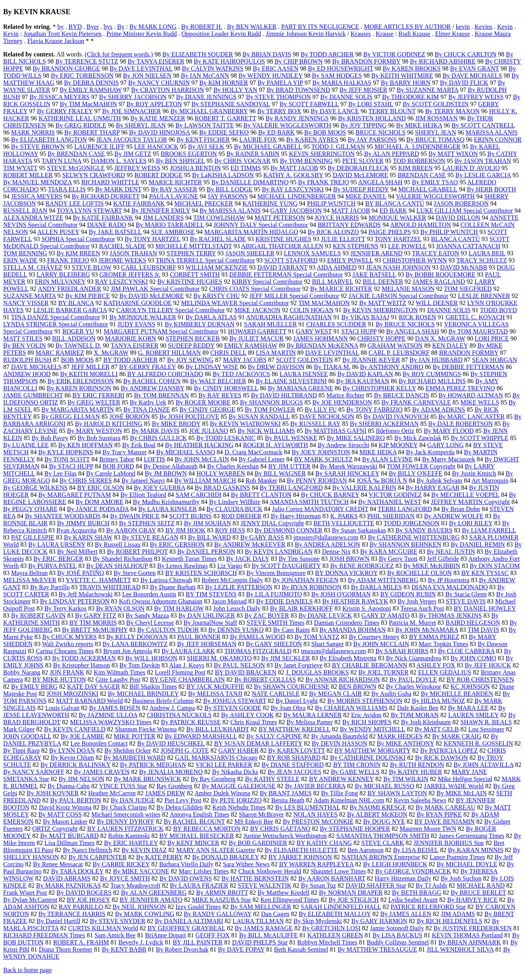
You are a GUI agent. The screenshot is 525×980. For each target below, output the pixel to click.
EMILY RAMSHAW (250, 346)
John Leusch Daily (237, 608)
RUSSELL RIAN (25, 211)
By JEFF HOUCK (488, 665)
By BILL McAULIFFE (268, 935)
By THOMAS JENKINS (451, 616)
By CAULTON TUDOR (168, 630)
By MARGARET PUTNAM (75, 495)
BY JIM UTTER (289, 466)
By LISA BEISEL (416, 850)
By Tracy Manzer (125, 452)
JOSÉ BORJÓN (130, 417)
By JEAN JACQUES (294, 772)
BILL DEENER (383, 282)
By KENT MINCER (193, 843)
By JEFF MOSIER (363, 90)
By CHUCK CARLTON (465, 54)
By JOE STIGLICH (354, 900)
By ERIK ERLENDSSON (81, 381)
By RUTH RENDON (417, 765)
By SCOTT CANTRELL (483, 125)
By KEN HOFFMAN (86, 445)
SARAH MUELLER (271, 324)
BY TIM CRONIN (357, 765)
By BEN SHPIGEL (181, 161)
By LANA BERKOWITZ (135, 644)
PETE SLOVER (363, 161)
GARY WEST (314, 331)
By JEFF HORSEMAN (207, 644)
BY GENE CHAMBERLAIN (188, 679)
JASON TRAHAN (134, 253)
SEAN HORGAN (495, 360)
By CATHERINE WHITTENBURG (414, 537)
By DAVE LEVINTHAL (141, 68)
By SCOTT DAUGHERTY (286, 566)
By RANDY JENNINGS (297, 118)
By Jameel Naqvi (143, 481)
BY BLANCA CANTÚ (395, 203)
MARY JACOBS (245, 360)
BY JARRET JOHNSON (300, 857)
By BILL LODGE (230, 189)
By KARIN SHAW (88, 537)
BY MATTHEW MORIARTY (372, 750)
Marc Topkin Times (444, 644)
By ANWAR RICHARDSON (342, 679)
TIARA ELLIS (67, 189)
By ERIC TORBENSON (82, 76)
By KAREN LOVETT (297, 750)
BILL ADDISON (74, 338)
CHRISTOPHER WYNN (415, 260)
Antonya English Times (199, 814)
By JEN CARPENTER (98, 857)
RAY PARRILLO (81, 907)
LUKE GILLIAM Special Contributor (465, 211)
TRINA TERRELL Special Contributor (205, 260)
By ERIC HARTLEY (131, 843)
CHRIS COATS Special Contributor (255, 289)
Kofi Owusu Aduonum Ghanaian (161, 601)
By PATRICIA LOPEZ (449, 750)
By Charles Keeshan (233, 466)
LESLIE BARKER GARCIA (70, 310)
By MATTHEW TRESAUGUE (377, 949)
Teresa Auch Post (422, 608)
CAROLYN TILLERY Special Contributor (171, 310)
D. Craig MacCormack (253, 452)
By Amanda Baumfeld (340, 736)
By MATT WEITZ (383, 303)
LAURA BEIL (487, 253)
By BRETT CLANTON (261, 495)
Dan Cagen (275, 914)
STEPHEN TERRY (191, 253)
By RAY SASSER (174, 189)
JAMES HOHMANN (320, 338)
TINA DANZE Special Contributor (56, 317)
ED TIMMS (246, 168)
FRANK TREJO (68, 260)
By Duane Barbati (173, 587)
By (121, 27)
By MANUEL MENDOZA (38, 182)
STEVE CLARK (383, 843)
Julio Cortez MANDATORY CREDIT (320, 509)
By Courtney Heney (374, 637)
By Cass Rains (291, 630)
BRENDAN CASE (422, 175)
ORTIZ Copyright (55, 829)
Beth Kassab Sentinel (301, 949)
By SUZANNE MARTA (427, 90)
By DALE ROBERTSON (461, 424)
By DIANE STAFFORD (293, 765)
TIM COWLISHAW (219, 218)
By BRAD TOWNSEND (298, 90)
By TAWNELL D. (78, 346)
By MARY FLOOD (449, 431)
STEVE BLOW (92, 267)
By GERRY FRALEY (65, 111)
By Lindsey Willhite (235, 502)
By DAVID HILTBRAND (284, 395)
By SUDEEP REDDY (361, 189)
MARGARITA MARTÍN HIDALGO (251, 232)
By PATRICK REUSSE (191, 722)
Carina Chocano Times (65, 651)
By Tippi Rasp (21, 750)
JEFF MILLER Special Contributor (294, 296)
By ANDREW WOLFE (454, 516)
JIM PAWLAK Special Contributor (155, 289)
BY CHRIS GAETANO (280, 829)
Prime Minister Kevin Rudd (141, 34)
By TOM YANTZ (317, 637)
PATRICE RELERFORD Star (428, 907)
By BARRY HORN (406, 83)
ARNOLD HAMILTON (420, 225)
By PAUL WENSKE (291, 438)
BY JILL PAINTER (198, 942)
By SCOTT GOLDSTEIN (436, 104)
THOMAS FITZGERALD (258, 651)
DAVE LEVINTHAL (332, 353)
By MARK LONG (153, 27)
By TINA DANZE (147, 409)
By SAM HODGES (337, 76)
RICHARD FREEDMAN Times (44, 935)
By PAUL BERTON (76, 800)
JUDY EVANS (137, 324)
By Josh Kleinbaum (426, 722)
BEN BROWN (358, 687)
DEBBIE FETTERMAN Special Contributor (286, 275)
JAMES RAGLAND (439, 282)
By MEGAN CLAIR (336, 694)
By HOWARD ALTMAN (471, 395)
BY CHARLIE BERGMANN (370, 665)
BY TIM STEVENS (211, 594)
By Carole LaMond (111, 473)
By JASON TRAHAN (483, 161)
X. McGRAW (111, 353)
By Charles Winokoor (414, 687)
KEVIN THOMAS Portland (467, 935)
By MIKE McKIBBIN (432, 566)
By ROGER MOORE (203, 402)
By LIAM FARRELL (489, 530)
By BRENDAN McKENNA (322, 346)
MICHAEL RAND (481, 885)
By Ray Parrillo (50, 587)
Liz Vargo (230, 566)
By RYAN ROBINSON (311, 587)
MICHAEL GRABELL (428, 189)
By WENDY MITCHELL (373, 729)
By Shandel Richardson (123, 559)
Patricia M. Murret (412, 623)
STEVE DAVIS (466, 601)
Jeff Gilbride (443, 559)
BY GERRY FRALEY (148, 367)
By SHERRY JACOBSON (133, 97)
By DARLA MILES (376, 587)
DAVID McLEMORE (360, 175)
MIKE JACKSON (257, 310)
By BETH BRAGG (416, 893)
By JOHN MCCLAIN (381, 644)
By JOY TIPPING (363, 125)
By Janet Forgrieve (298, 665)
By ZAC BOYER (267, 616)
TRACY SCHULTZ (482, 260)
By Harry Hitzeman (296, 516)
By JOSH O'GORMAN (341, 594)
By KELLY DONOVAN (137, 637)
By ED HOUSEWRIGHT (341, 68)
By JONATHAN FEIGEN (306, 580)
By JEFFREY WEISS (476, 97)
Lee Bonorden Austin (149, 594)
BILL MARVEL (333, 282)
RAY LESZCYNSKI (122, 282)
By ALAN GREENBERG (154, 893)
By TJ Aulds (431, 885)
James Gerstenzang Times (472, 836)
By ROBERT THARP (92, 132)
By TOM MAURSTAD (478, 331)
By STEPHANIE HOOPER (355, 829)
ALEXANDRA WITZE (33, 218)
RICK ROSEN (417, 317)
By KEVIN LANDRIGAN (279, 552)
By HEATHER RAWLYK (355, 601)
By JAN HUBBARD (436, 360)
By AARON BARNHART (332, 878)
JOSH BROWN (349, 559)
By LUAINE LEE (26, 445)
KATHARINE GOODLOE (138, 303)
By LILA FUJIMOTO (274, 594)
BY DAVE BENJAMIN (445, 822)
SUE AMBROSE (173, 232)
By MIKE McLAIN (462, 793)
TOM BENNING (25, 253)
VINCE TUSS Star (123, 786)
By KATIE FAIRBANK (103, 218)
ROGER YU (78, 331)
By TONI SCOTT (67, 459)
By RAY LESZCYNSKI (293, 189)
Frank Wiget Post (25, 893)
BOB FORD (119, 466)
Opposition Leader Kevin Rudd (221, 34)
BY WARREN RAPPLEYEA (316, 864)
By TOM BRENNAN (161, 395)
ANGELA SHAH (380, 182)
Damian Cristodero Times (347, 623)
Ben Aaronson (366, 850)
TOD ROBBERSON (419, 161)
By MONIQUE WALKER (143, 317)
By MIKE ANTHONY (406, 743)
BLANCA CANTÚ (455, 239)
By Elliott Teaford (143, 495)
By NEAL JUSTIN (451, 552)
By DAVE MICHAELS (472, 76)
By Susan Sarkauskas (359, 530)
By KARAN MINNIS (476, 850)
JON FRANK (67, 672)
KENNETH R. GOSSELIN (478, 743)
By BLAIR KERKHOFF (302, 608)
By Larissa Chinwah (167, 580)
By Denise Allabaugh (170, 466)
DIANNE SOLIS (449, 310)
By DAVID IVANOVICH (396, 417)
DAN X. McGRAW (440, 338)
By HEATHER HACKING (199, 445)
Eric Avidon (366, 715)
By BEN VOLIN (24, 346)
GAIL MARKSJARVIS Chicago (216, 758)
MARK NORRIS (33, 132)
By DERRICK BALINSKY (76, 765)
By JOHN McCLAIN (202, 459)
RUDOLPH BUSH (27, 360)
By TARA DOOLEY (77, 871)
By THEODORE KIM (410, 97)
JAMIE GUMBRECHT (33, 395)
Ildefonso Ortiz (395, 431)
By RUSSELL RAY (315, 424)
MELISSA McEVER (30, 580)
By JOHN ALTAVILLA (484, 765)
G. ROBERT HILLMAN (169, 353)
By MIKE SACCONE (141, 871)
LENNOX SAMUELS (312, 253)
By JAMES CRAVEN (102, 772)
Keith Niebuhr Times (239, 807)
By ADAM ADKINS (438, 409)
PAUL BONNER (199, 637)
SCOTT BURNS (190, 516)
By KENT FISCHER (203, 140)
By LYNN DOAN (72, 750)
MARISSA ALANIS (491, 132)
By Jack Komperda (430, 452)
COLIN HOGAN (312, 310)
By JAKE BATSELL (115, 232)
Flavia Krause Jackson (56, 41)
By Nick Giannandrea (414, 658)
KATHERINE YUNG (270, 203)
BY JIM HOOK (186, 530)
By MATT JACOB (294, 168)
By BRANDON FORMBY (366, 61)
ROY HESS (230, 530)
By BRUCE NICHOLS (405, 324)
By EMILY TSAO (435, 182)
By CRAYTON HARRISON (167, 90)
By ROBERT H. (202, 27)
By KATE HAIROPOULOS (229, 61)
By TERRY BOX (279, 111)
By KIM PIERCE (87, 296)
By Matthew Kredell (284, 893)
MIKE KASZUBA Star (221, 900)
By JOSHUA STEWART (235, 701)
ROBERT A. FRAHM (81, 942)
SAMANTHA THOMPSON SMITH (383, 836)
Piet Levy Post (183, 800)
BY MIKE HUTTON (59, 679)
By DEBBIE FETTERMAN (469, 367)
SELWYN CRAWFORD (93, 175)
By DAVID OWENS (185, 878)
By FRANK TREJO (324, 182)
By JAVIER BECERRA (315, 786)
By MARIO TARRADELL (170, 225)
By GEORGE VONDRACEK (413, 871)
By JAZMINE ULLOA (108, 715)
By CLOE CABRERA (466, 651)
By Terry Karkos (65, 608)
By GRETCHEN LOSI (331, 928)
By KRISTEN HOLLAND (372, 118)
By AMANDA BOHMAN (353, 630)
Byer (93, 27)
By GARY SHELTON (274, 644)
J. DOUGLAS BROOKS (318, 672)
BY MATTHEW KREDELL (295, 729)
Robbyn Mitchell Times (327, 942)
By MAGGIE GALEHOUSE (239, 786)
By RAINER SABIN (253, 154)
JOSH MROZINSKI (72, 694)
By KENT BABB (124, 949)
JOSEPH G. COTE (184, 750)
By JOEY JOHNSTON (321, 452)
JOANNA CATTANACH (468, 246)
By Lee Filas (60, 473)
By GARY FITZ (96, 616)
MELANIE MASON (408, 289)
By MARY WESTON (95, 431)
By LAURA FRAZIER (199, 885)
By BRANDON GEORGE (67, 68)
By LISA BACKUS (397, 935)
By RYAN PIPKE (439, 814)
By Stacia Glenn (466, 594)
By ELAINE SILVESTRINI (291, 381)
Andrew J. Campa (172, 708)
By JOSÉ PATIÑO (81, 573)
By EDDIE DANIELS (285, 601)
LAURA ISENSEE (304, 374)
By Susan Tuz (319, 885)
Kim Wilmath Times (119, 672)
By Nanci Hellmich (87, 850)
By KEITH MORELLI (89, 374)
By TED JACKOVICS (241, 374)
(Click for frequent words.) (119, 54)
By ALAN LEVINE (388, 459)
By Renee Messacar (58, 864)
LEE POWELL (407, 246)
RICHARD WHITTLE (110, 182)
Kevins (483, 27)
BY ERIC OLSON (101, 488)
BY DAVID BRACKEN (246, 672)
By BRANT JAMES (285, 793)
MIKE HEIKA (378, 452)
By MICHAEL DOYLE (467, 864)
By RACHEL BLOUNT (195, 822)
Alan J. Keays (187, 665)
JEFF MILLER (90, 367)
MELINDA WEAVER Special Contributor (235, 303)
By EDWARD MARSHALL (201, 736)
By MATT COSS (60, 814)
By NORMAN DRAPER (351, 893)
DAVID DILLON (458, 218)
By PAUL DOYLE (413, 679)
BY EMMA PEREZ (434, 637)
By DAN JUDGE (133, 800)
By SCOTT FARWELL (309, 104)
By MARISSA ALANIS (230, 211)
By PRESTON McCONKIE (318, 822)
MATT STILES (23, 338)
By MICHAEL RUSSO (385, 786)
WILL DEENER (437, 303)
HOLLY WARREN (221, 473)
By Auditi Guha (391, 694)
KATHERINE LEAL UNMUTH (80, 118)
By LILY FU (321, 409)
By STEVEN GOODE (233, 708)
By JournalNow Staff (210, 623)
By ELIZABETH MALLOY (335, 914)
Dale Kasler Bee (418, 708)
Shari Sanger (327, 644)
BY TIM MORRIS (93, 623)
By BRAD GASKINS (222, 488)
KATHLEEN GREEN (335, 935)
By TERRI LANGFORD (291, 488)
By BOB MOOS (325, 132)
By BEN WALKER (252, 27)
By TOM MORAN (415, 715)
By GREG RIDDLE (81, 125)
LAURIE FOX (258, 140)
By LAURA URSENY (57, 544)
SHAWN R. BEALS (486, 722)
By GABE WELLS (355, 772)
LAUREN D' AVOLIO (471, 168)
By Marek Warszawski (349, 466)
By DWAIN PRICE (135, 516)
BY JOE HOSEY (88, 900)
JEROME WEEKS (122, 260)
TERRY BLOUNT (392, 111)
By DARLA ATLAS (211, 317)
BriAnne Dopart (166, 935)
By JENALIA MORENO (171, 772)
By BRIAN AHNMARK (470, 942)
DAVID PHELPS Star (260, 942)
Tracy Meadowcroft (135, 885)
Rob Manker (262, 481)
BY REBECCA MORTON (207, 829)
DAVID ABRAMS (67, 878)
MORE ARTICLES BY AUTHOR (407, 27)
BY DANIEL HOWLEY (485, 608)
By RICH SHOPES (367, 722)
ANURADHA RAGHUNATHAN (289, 317)
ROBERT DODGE (158, 175)
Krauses (361, 34)
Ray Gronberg (174, 786)
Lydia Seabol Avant (413, 900)
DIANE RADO (106, 225)
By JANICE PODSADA (98, 509)
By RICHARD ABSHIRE (443, 61)
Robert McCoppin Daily (232, 580)
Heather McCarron (112, 793)
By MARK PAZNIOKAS (69, 885)
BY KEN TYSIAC (485, 573)
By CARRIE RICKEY (121, 864)
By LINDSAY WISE (212, 367)
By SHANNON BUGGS (272, 402)
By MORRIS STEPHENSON (365, 701)
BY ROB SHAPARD (294, 758)
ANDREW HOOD (27, 374)
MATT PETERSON (280, 218)
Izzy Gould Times (199, 907)
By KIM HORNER (224, 83)
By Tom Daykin (140, 665)
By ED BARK (277, 132)
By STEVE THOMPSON (278, 97)
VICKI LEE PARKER (224, 765)
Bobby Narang (22, 672)
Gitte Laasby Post (118, 679)
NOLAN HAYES (316, 814)
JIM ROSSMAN (436, 118)
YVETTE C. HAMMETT (98, 580)
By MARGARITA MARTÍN (78, 409)
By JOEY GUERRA (160, 488)
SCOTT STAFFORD (291, 260)
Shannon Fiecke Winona (146, 729)
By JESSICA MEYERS (60, 97)
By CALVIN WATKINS (213, 68)
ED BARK (393, 211)
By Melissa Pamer (310, 722)
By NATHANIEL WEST (390, 502)
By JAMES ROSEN (115, 708)
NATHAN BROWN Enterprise (381, 857)
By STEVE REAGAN (150, 537)
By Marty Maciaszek (449, 459)
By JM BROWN (166, 473)
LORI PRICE (492, 338)
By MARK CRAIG (457, 736)
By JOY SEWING (190, 360)
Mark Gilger (19, 729)
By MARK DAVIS (156, 431)
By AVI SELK (206, 147)
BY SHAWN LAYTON (397, 793)
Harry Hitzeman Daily (403, 878)
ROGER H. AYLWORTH (276, 445)
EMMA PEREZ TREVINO (460, 388)
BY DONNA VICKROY (347, 573)
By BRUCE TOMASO (436, 140)
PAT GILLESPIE (33, 537)
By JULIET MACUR (256, 338)
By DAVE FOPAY (241, 949)
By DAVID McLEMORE (151, 296)
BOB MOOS (77, 360)
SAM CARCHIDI (199, 495)
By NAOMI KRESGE (378, 807)
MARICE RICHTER (175, 182)
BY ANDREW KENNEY (341, 779)
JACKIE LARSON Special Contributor (398, 296)
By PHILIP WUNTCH (449, 232)
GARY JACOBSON (296, 211)
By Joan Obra (288, 708)
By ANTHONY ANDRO (391, 367)
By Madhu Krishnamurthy (166, 502)
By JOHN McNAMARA (427, 630)
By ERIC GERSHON (177, 544)
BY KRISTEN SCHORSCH (201, 573)
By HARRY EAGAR (433, 488)
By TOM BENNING (307, 161)
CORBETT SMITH (195, 275)
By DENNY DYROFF (125, 822)
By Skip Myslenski (318, 921)
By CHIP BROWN (299, 61)
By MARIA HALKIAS (342, 83)
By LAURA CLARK (188, 651)
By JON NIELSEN (147, 76)
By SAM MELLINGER (261, 907)
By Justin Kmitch (474, 473)
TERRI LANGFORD (405, 509)
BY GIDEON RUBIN (408, 594)
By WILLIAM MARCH (205, 481)
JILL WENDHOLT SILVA (460, 949)
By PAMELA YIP (280, 83)
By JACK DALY (247, 559)
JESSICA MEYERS (37, 196)
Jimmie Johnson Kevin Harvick (306, 34)
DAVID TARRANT (282, 267)
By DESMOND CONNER (289, 530)
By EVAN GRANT (474, 68)
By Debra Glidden (180, 807)
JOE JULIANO (208, 431)
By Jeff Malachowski (86, 594)
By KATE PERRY (160, 857)
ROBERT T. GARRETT (226, 118)
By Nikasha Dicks (235, 772)
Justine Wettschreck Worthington (285, 836)
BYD (75, 27)
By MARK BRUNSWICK (148, 779)
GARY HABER (239, 750)
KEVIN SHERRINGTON (322, 154)
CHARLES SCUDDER (336, 324)
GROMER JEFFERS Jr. (130, 275)
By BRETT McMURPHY (95, 630)
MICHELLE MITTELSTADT (194, 246)
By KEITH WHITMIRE (402, 76)
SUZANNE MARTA (29, 296)
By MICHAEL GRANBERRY (209, 111)
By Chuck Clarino (124, 807)
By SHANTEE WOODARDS (63, 516)
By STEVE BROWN (38, 147)
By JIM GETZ (133, 154)
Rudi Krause (414, 34)
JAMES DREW (166, 793)
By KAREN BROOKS (412, 68)
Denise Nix (336, 552)
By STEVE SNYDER (118, 921)
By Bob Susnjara (99, 438)
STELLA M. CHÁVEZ (33, 267)
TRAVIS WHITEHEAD (110, 587)
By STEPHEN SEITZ (147, 523)
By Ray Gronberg (213, 779)
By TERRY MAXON (452, 111)
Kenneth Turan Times (189, 559)
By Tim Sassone (299, 559)
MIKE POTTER (135, 736)
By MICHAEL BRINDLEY (143, 694)
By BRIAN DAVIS (267, 54)
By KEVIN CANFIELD (75, 729)
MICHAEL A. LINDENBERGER (418, 147)
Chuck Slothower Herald (270, 871)
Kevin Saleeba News (420, 800)
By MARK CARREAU (445, 807)
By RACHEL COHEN (152, 381)
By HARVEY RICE (472, 900)
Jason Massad (229, 601)
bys (108, 27)
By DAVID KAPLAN (365, 374)
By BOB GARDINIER (258, 843)
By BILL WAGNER (280, 473)
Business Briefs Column (163, 701)
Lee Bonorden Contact (99, 743)
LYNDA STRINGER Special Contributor (56, 324)
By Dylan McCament (30, 900)
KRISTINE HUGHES (283, 239)
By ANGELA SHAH (412, 331)
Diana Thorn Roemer (66, 949)
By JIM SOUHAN (208, 523)
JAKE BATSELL (374, 275)
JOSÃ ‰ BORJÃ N (382, 481)
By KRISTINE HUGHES (190, 282)
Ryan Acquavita (77, 530)
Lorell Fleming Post (180, 672)
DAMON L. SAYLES (119, 161)
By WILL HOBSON (151, 658)
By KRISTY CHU (217, 296)
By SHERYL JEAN (141, 125)
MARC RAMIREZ (60, 353)
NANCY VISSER (26, 303)
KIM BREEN (416, 168)
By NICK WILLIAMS (266, 431)
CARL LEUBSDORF (148, 267)
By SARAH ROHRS (402, 651)
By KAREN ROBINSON (79, 388)
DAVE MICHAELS (36, 367)
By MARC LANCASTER (471, 417)
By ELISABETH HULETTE (301, 850)
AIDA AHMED (337, 267)
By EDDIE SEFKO (224, 132)
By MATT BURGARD (70, 836)
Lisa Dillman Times (69, 843)
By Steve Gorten (135, 573)
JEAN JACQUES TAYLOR (132, 140)
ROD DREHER (241, 516)
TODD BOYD (498, 310)
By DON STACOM (495, 566)
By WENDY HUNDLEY (271, 76)
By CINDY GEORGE (207, 409)
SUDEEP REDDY (191, 346)
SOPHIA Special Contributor (78, 239)
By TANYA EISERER (156, 61)
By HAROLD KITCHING (109, 424)
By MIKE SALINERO (356, 438)
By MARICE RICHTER (341, 289)
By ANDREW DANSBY (153, 388)
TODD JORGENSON (412, 523)
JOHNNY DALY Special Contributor (261, 225)
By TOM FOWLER (270, 409)
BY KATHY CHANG (324, 843)
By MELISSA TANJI (215, 694)
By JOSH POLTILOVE (189, 417)
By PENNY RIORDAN (317, 481)
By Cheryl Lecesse (150, 623)
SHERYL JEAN (436, 132)
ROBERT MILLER (28, 175)
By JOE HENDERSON (342, 402)
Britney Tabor (117, 459)
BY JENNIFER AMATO (151, 900)
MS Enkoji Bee (254, 822)
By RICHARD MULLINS (432, 381)
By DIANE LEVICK (325, 616)
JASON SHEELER (250, 253)
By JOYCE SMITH (125, 878)
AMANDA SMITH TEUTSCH (309, 502)
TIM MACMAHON (324, 303)
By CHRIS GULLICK (158, 438)
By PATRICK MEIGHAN (153, 765)
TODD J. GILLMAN (338, 147)
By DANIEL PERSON (206, 552)
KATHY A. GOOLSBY (293, 175)
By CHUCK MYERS (70, 637)
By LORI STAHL (371, 104)
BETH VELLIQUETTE (344, 523)
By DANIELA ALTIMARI (189, 921)
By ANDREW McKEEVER (250, 544)
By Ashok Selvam (440, 481)
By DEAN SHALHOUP (117, 566)
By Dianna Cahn (69, 786)
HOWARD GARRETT (257, 331)
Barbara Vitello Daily (186, 864)
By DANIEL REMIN (478, 544)
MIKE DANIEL (366, 196)
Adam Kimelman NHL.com (349, 800)
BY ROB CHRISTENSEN (480, 679)
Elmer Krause (452, 34)
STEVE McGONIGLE (76, 168)
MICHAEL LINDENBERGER (296, 196)
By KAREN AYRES (312, 140)
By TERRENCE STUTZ (87, 61)
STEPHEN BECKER (193, 338)
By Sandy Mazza (147, 616)
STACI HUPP (359, 331)
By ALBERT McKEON (377, 814)
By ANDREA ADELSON (327, 544)
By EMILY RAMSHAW (91, 90)
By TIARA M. (332, 367)
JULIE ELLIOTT (343, 239)
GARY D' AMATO (386, 616)
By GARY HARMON (379, 921)
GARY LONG (445, 445)
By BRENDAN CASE (76, 154)
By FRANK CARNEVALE (416, 402)
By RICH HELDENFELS (450, 921)
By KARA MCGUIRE (389, 552)
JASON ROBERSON (461, 203)
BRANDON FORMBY (469, 353)
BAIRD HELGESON (473, 623)
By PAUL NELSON (239, 665)
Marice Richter (345, 395)
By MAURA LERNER (312, 715)
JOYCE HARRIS (337, 218)
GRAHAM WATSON (395, 346)
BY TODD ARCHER (130, 360)
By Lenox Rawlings (183, 566)
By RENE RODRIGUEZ (362, 566)
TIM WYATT (20, 168)
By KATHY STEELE (272, 779)
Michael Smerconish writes (126, 814)
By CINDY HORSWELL (226, 388)
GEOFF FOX (213, 935)
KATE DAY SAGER (94, 687)
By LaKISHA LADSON (223, 175)
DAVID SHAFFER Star (376, 885)
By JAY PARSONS (372, 140)
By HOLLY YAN (235, 90)
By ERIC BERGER (58, 559)
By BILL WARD (209, 537)
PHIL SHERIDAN (391, 516)
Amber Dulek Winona (222, 793)
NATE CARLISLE (276, 694)
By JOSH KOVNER (53, 793)
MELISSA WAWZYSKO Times (111, 722)
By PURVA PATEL (53, 566)
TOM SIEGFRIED (468, 289)
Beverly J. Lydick (141, 942)
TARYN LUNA (61, 161)
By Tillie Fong (340, 793)
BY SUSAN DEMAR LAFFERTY (258, 743)
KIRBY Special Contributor (267, 282)
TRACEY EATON (436, 253)
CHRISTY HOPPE (381, 338)
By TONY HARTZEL (153, 239)
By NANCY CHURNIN (159, 83)
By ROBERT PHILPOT (137, 552)
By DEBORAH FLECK (358, 168)
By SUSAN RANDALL (259, 417)
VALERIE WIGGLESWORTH (435, 196)
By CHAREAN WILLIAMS (351, 708)
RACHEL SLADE (123, 246)
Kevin (505, 27)
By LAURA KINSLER (167, 509)
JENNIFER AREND (376, 253)
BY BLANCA (76, 303)
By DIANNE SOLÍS (346, 97)
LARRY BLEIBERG (63, 275)
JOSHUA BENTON (195, 168)
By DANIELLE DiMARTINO (250, 182)
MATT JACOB (351, 211)
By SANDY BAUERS (424, 530)
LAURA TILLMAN (258, 921)
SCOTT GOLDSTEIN (305, 360)
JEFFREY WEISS (137, 168)
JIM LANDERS (164, 218)
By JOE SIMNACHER (132, 111)
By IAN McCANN (205, 76)
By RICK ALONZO (333, 232)
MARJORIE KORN (131, 338)
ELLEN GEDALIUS (445, 672)
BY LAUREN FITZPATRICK (126, 829)
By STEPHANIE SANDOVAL (231, 104)
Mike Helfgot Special (465, 779)
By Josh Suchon (461, 878)
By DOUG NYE (384, 822)
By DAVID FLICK (464, 83)
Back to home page (27, 970)
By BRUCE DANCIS (402, 395)
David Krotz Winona (65, 807)
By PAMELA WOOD (258, 637)
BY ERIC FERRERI (98, 395)
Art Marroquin (490, 481)
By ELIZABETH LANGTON (49, 140)
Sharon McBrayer (262, 814)
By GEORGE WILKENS (35, 488)
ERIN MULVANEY (60, 282)
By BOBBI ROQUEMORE (441, 275)
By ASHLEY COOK (248, 715)
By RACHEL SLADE (218, 239)
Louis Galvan (63, 708)
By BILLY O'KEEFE (416, 473)
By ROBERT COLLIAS (265, 679)
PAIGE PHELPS (390, 232)
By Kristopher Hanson (81, 665)
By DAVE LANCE (335, 111)
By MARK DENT (118, 189)
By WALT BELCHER (218, 381)
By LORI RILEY (471, 523)
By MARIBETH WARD (135, 758)
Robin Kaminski (129, 836)
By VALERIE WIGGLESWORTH (287, 125)
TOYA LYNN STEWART (89, 211)
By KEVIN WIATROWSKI (245, 424)
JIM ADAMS (458, 914)
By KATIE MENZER (158, 118)
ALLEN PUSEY (58, 232)
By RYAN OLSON (120, 608)
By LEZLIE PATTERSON (239, 587)
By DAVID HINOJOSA (160, 132)
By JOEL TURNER (383, 672)
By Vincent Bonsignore (276, 573)
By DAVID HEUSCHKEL (171, 743)
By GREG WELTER (94, 402)
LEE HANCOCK (156, 147)
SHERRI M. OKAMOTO (219, 658)
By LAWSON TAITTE (205, 125)
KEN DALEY (450, 346)
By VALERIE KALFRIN (364, 488)
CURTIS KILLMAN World (103, 928)
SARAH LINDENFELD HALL (341, 907)
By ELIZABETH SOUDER (198, 54)
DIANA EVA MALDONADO (449, 587)
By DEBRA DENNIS (91, 83)
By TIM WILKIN (406, 779)
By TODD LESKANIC (226, 438)
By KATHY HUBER (416, 772)
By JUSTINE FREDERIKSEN (472, 928)
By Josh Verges (417, 601)
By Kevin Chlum (72, 758)
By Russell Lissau (118, 544)
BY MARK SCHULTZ (323, 459)
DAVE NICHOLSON (327, 417)
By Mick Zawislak (418, 438)
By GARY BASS (262, 537)
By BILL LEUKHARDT (217, 729)
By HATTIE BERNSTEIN (255, 878)
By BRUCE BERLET (478, 893)
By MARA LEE (468, 708)
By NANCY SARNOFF (34, 772)
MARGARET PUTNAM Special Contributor (161, 331)
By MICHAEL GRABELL (268, 147)
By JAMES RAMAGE (264, 928)
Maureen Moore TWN (428, 829)
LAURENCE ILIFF (100, 147)
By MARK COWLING (145, 914)
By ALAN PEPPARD (392, 154)
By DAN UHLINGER (207, 616)
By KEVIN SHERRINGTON (380, 310)
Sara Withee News (246, 864)
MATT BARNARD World (89, 701)
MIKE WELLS (480, 402)
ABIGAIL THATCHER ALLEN (282, 246)
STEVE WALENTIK (265, 885)
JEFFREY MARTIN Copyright (470, 502)
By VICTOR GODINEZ (394, 54)
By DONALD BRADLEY (225, 857)
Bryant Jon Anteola (128, 651)
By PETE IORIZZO (236, 800)
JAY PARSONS (228, 196)
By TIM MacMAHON (89, 104)
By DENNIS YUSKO (236, 630)
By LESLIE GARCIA (483, 175)
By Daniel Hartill (58, 921)
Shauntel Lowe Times (338, 871)
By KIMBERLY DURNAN (199, 324)
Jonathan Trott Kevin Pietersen (63, 34)
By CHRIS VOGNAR (243, 161)
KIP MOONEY (398, 445)
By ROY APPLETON (154, 104)
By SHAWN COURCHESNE (292, 687)
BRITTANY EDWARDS (349, 225)
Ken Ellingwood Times (290, 900)
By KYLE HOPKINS (66, 452)
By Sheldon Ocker (128, 750)
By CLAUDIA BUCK (234, 509)
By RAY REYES (220, 395)
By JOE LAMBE (83, 736)
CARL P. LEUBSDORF (399, 353)
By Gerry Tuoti (398, 559)
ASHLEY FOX (436, 665)
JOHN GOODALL (27, 736)
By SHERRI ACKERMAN (384, 424)
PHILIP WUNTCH (331, 203)
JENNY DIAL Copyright (272, 523)
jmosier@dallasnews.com (326, 537)
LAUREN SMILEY (474, 715)
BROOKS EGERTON (189, 154)
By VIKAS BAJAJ (365, 317)
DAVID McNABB (464, 267)
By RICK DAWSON (442, 758)
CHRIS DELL (228, 353)
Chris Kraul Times (254, 722)
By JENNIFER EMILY (161, 211)
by (60, 27)
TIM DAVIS (483, 630)
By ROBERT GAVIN (38, 616)
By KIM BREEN (78, 253)
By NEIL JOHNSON (139, 907)
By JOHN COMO (473, 658)
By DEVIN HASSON (339, 743)
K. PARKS (344, 516)
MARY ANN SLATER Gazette (216, 850)
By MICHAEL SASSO (186, 452)
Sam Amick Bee (115, 935)
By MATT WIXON (453, 154)
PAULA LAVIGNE (174, 196)
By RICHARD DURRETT (105, 196)
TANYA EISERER (135, 346)
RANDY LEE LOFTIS (75, 203)
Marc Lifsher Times (204, 871)
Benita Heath (288, 800)
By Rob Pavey (50, 438)
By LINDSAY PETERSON (75, 601)
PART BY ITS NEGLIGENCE (320, 27)
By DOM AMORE (100, 502)
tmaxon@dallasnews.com (333, 651)
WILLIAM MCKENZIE (217, 267)
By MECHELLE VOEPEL (465, 495)
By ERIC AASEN (276, 68)
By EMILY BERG (34, 687)
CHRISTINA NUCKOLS (179, 715)
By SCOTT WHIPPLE (480, 438)
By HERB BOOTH (491, 189)
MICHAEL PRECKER (203, 203)
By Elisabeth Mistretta (348, 658)
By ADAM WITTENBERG (383, 580)
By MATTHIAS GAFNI (335, 431)
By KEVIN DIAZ (144, 850)
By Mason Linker (65, 822)
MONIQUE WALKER (397, 218)
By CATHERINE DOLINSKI (368, 758)
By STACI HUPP (71, 466)
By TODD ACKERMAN (84, 658)
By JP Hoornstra (449, 580)
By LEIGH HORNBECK (395, 864)
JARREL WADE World (454, 786)
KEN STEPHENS (356, 246)
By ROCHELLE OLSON (420, 573)
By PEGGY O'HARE (30, 509)
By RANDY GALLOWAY (218, 914)
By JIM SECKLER (286, 658)
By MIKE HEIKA (419, 125)
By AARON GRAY (131, 530)
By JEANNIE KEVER (371, 360)
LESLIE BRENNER (484, 296)
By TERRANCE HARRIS (72, 914)
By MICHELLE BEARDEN (457, 694)
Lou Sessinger (486, 729)
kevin (463, 27)
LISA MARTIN (276, 353)
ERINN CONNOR (498, 140)
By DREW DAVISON (276, 367)
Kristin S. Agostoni (367, 608)
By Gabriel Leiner (262, 459)
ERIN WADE (20, 260)
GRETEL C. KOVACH (475, 317)
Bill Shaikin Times (153, 687)
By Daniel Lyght (297, 701)
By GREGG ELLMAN (70, 417)
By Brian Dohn (461, 509)
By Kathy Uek (148, 402)
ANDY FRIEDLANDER (69, 289)
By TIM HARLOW (179, 608)
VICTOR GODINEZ (395, 495)
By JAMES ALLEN (406, 914)
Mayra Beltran (29, 573)
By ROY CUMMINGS (432, 374)
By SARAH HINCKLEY (347, 473)
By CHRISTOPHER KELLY (379, 388)
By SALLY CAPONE (274, 736)
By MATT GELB (437, 729)
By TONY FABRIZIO (375, 409)
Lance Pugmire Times (457, 857)
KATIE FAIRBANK (139, 203)
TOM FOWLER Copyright (421, 466)
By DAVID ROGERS (84, 893)
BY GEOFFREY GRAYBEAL (187, 928)
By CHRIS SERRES (86, 481)
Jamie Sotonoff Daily (397, 928)
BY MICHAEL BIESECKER (197, 836)
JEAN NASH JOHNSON (398, 267)
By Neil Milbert (77, 552)
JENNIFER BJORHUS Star (449, 843)
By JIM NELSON (82, 779)
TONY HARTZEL (398, 239)
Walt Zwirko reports (67, 644)
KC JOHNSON (470, 687)
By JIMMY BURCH (83, 523)
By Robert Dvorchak (182, 949)
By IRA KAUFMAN (363, 381)
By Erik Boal (139, 445)
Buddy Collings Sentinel (398, 942)
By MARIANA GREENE (300, 388)
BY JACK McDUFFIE (215, 687)
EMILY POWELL (350, 260)
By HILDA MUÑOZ (438, 701)
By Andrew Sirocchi (343, 445)
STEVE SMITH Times (276, 623)
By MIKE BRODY (176, 424)
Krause (385, 34)
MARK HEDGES (400, 736)
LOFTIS (154, 459)
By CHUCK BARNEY (330, 495)
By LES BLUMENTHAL (308, 807)
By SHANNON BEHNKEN (406, 544)
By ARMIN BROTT (222, 893)
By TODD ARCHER (327, 54)
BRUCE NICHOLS (381, 132)
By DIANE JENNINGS (206, 97)
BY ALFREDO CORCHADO (165, 374)
